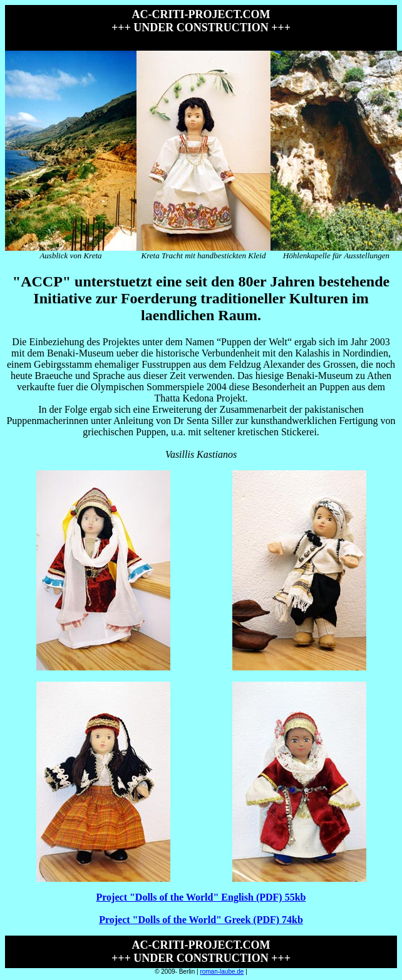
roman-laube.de (222, 972)
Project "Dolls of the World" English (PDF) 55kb (201, 897)
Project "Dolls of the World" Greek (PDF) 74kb (201, 920)
